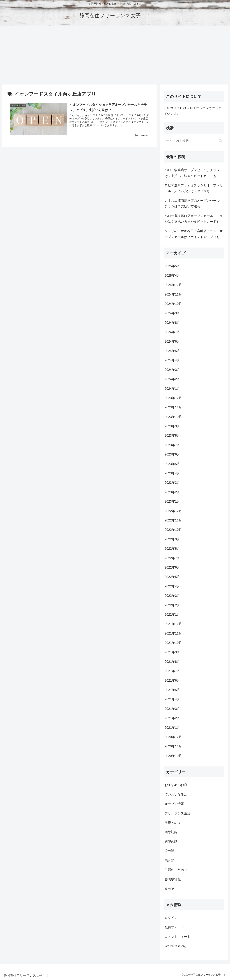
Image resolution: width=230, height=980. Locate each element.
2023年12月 (173, 398)
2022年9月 (172, 539)
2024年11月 (173, 294)
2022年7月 (172, 558)
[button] (221, 141)
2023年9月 (172, 426)
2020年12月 (173, 737)
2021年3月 (172, 709)
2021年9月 (172, 652)
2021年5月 (172, 690)
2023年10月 (173, 417)
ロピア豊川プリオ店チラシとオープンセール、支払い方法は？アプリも (194, 188)
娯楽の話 (171, 842)
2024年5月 (172, 351)
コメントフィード (178, 937)
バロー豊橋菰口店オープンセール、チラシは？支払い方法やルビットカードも (194, 219)
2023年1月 (172, 502)
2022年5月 (172, 577)
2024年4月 (172, 360)
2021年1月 (172, 728)
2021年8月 (172, 662)
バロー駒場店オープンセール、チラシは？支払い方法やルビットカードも (192, 173)
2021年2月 (172, 718)
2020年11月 (173, 746)
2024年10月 (173, 304)
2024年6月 (172, 342)
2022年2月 (172, 605)
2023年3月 (172, 483)
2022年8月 (172, 549)
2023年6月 (172, 454)
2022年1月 (172, 615)
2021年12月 (173, 624)
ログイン (171, 918)
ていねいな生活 (176, 794)
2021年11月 (173, 633)
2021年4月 (172, 699)
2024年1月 (172, 389)
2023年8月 (172, 436)
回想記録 (171, 832)
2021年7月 (172, 671)
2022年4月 (172, 586)
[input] (194, 141)
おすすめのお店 (176, 785)
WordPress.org (175, 946)
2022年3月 (172, 596)
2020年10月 (173, 756)
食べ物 (169, 889)
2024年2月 (172, 379)
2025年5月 (172, 266)
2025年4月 (172, 276)
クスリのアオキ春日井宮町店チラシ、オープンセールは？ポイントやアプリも (194, 234)
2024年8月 (172, 323)
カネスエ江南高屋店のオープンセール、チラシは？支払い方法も (194, 203)
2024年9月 (172, 313)
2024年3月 (172, 370)
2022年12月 (173, 511)
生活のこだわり (176, 870)
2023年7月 (172, 445)
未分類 (169, 860)
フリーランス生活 (178, 813)
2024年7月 (172, 332)
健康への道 (173, 823)
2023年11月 (173, 407)
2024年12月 (173, 285)
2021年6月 (172, 681)
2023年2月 (172, 492)
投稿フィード (174, 927)
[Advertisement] (115, 55)
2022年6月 (172, 567)
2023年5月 (172, 464)
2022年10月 (173, 530)
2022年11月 (173, 520)
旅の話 (169, 851)
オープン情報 (174, 804)
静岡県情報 (173, 879)
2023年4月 (172, 473)
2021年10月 (173, 643)
